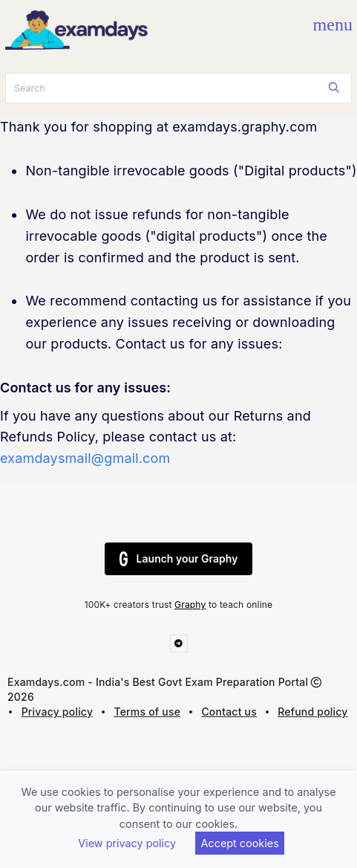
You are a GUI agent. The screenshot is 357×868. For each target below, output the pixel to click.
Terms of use (147, 712)
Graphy (190, 605)
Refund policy (312, 712)
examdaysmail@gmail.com (85, 458)
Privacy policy (58, 712)
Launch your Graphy (179, 559)
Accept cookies (240, 843)
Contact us (229, 712)
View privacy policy (127, 843)
